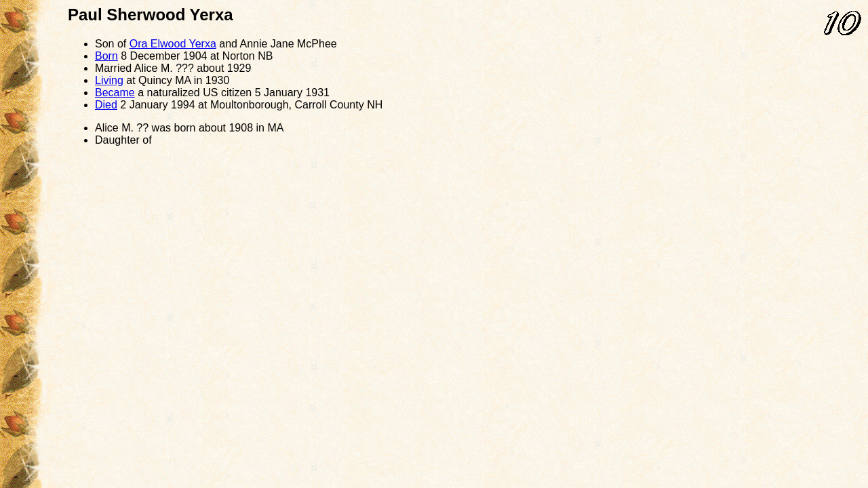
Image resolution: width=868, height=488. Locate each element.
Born (106, 56)
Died (106, 105)
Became (115, 93)
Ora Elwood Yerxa (173, 44)
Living (109, 80)
